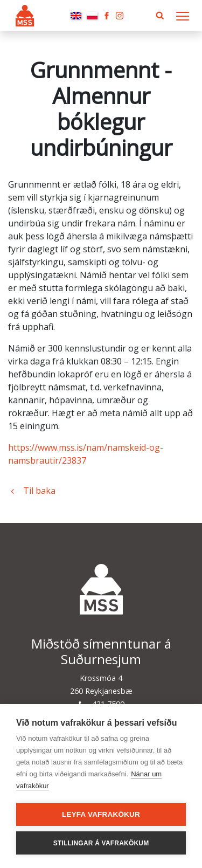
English (76, 16)
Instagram (120, 16)
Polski (92, 16)
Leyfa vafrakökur (101, 814)
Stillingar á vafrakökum (101, 843)
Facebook (107, 16)
